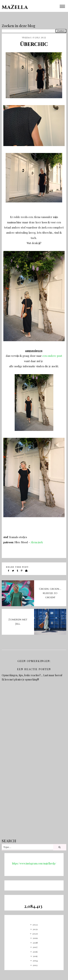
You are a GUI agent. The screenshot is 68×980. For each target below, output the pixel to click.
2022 (35, 925)
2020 (35, 934)
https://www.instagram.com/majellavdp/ (34, 863)
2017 (35, 947)
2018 (35, 943)
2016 (35, 952)
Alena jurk (37, 542)
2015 (35, 956)
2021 (35, 929)
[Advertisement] (33, 799)
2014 (35, 961)
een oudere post (52, 356)
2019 (35, 938)
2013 (35, 965)
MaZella (15, 7)
